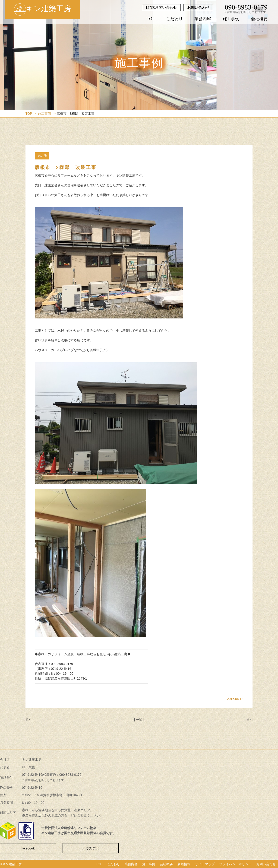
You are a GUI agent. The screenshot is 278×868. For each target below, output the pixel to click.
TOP (151, 19)
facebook (28, 848)
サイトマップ (205, 864)
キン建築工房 (42, 10)
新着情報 (184, 864)
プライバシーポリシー (235, 864)
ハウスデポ (91, 848)
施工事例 (231, 19)
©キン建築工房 (11, 864)
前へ (28, 720)
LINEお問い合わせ (161, 8)
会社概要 (259, 19)
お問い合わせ (198, 8)
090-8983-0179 (246, 7)
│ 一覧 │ (139, 720)
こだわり (174, 19)
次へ (250, 720)
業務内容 (203, 19)
